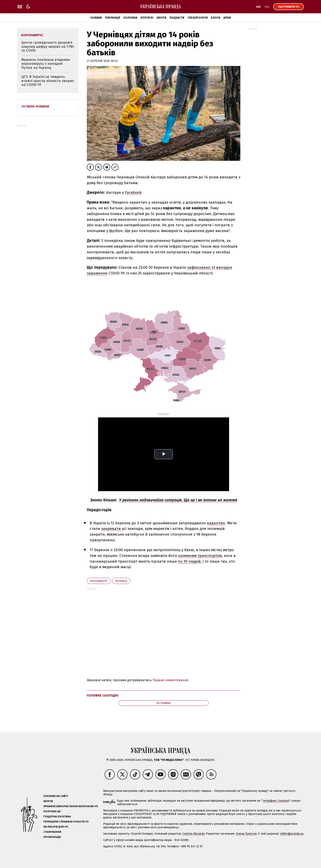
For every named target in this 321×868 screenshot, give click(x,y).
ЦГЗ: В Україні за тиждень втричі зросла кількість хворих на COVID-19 (47, 81)
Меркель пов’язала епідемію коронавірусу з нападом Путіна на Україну (46, 64)
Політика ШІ (52, 811)
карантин (216, 523)
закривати (111, 529)
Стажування (52, 832)
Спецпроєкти (198, 18)
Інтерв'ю (147, 18)
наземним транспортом (200, 556)
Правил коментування (170, 680)
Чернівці (121, 581)
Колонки (130, 18)
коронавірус (99, 581)
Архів (227, 18)
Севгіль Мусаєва (194, 834)
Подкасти (177, 18)
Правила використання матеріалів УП (71, 806)
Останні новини (35, 106)
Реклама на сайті (56, 796)
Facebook (133, 192)
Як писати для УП (56, 827)
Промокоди (52, 837)
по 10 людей (189, 561)
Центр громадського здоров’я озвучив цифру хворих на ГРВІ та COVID (47, 46)
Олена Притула (246, 834)
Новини (96, 18)
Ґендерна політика (57, 816)
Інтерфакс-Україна (276, 801)
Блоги (215, 18)
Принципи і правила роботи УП (66, 822)
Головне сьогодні (103, 695)
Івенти (161, 18)
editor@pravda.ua (292, 834)
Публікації (113, 18)
